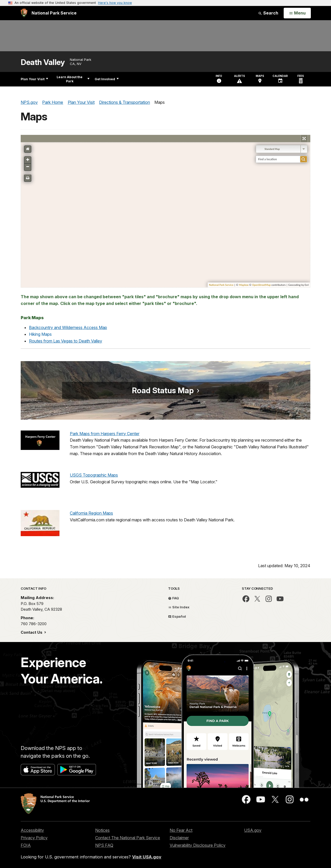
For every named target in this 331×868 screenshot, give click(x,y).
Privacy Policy (34, 838)
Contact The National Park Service (128, 838)
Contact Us (32, 632)
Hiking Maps (40, 334)
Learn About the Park (73, 79)
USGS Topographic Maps (94, 475)
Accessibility (32, 830)
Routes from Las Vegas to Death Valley (66, 341)
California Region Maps (91, 513)
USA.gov (253, 830)
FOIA (26, 845)
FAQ (174, 598)
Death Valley (43, 62)
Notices (102, 830)
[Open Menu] (297, 13)
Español (177, 616)
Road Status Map (163, 390)
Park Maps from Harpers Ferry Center (105, 434)
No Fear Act (181, 830)
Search (268, 13)
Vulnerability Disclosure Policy (198, 845)
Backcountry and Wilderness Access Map (68, 327)
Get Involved (107, 79)
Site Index (179, 607)
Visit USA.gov (147, 857)
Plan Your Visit (34, 79)
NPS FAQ (104, 845)
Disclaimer (179, 838)
